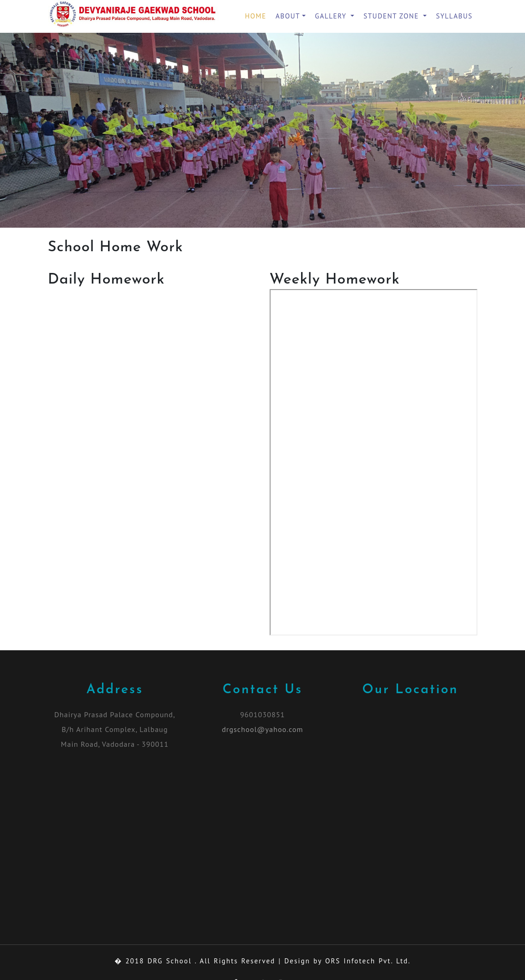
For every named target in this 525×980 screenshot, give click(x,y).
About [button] (288, 16)
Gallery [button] (332, 16)
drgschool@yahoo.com (262, 729)
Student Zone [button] (392, 16)
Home (256, 16)
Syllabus (454, 16)
